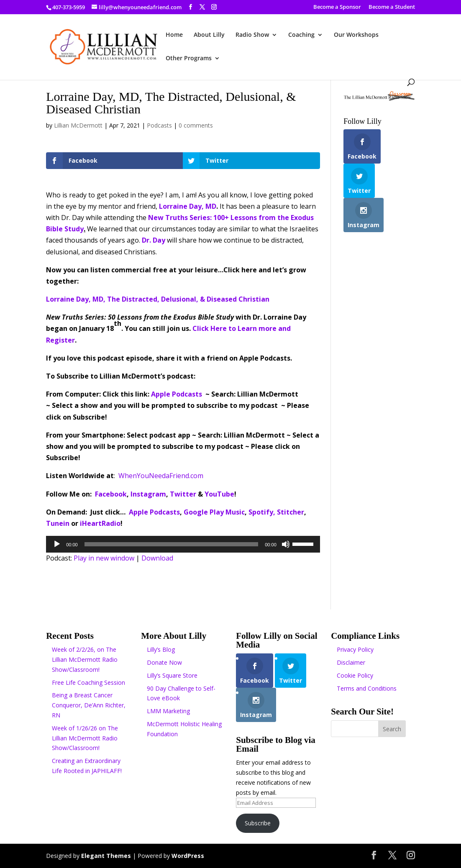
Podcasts (159, 125)
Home (174, 35)
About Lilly (209, 35)
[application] (183, 544)
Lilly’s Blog (161, 649)
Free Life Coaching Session (88, 682)
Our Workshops (356, 35)
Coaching (301, 35)
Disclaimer (351, 662)
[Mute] (286, 544)
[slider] (172, 544)
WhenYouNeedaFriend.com (161, 476)
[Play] (57, 544)
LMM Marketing (168, 711)
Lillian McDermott (78, 125)
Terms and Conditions (367, 688)
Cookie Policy (355, 675)
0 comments (196, 125)
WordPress (188, 856)
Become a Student (392, 7)
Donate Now (164, 662)
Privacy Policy (355, 649)
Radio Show (252, 35)
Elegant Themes (106, 856)
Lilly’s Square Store (172, 675)
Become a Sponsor (337, 7)
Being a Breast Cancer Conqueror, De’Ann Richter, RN (89, 705)
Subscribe (258, 823)
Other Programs (189, 59)
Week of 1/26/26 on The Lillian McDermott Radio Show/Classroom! (85, 738)
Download (157, 558)
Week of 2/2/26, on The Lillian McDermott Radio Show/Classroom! (85, 659)
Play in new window (104, 558)
